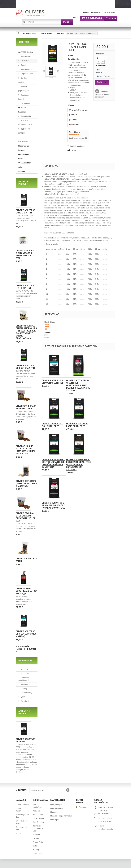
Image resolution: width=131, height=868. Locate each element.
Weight (100, 72)
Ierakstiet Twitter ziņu (79, 110)
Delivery (24, 689)
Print (74, 150)
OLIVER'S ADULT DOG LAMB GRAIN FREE (77, 425)
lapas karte (96, 12)
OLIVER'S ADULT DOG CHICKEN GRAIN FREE (53, 382)
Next (58, 71)
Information (25, 661)
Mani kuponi (55, 821)
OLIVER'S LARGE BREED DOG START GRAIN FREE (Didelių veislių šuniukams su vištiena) (79, 465)
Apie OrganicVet (39, 823)
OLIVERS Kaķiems (22, 110)
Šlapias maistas (27, 74)
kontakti (86, 12)
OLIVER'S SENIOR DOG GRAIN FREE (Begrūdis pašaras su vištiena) (54, 505)
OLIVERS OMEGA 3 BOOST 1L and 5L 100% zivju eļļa (27, 592)
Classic (23, 65)
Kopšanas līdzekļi (24, 97)
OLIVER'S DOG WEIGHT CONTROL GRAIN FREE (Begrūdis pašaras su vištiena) (53, 463)
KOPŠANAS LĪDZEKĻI (24, 131)
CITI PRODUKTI (23, 140)
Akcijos (22, 171)
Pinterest (74, 125)
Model (70, 55)
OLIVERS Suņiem (30, 33)
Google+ (74, 120)
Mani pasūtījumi (56, 806)
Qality (23, 698)
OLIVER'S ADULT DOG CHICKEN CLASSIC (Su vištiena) (26, 635)
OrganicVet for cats (25, 165)
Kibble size (101, 66)
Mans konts (58, 801)
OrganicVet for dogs (25, 156)
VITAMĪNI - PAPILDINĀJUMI (25, 123)
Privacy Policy (26, 693)
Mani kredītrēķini (57, 809)
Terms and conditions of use (38, 829)
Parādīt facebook (77, 146)
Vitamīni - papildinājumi (24, 89)
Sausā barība (47, 33)
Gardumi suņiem (23, 80)
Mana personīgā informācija (61, 817)
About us (24, 670)
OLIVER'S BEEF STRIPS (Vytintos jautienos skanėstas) (27, 484)
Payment (24, 685)
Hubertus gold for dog (24, 148)
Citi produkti (25, 103)
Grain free (60, 33)
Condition (72, 59)
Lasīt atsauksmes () (78, 138)
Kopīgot (73, 115)
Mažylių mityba (26, 69)
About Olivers (26, 674)
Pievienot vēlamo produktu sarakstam (102, 94)
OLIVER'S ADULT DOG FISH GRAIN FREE (52, 425)
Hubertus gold (38, 819)
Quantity (100, 54)
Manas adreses (56, 813)
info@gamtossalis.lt (106, 830)
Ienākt (76, 17)
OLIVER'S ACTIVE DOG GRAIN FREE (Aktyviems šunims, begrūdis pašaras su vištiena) (78, 385)
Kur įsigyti (24, 702)
